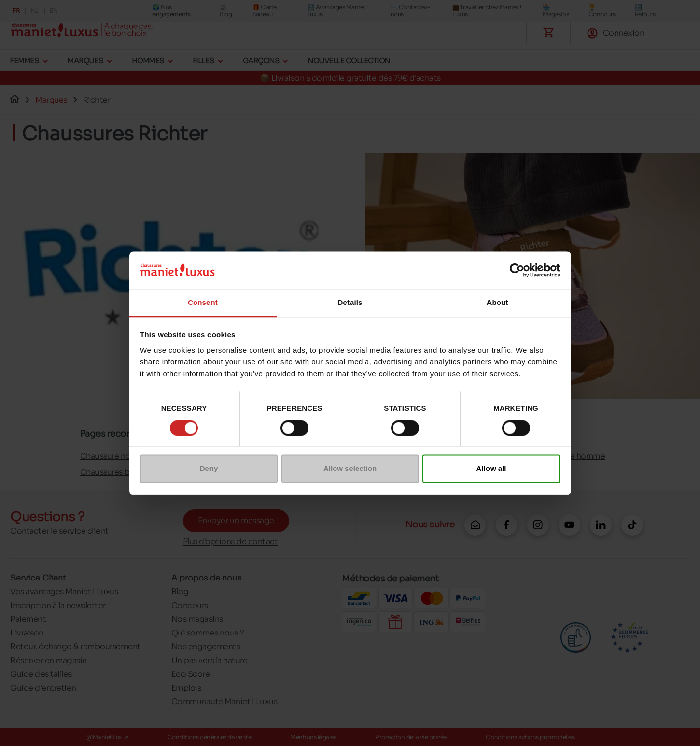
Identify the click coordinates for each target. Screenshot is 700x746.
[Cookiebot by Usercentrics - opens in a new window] (517, 270)
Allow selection (350, 469)
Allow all (491, 469)
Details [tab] (350, 303)
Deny (209, 469)
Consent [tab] (203, 303)
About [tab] (498, 303)
